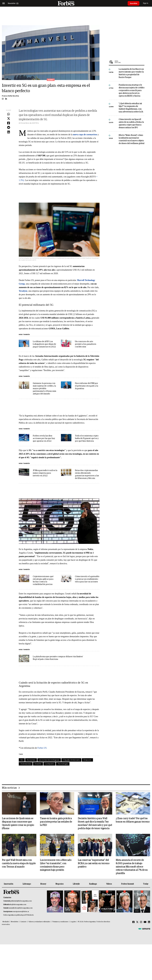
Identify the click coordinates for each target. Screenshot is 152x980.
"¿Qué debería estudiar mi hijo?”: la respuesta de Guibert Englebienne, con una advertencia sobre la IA (131, 108)
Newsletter (15, 922)
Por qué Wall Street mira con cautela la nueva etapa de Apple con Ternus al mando (19, 864)
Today (146, 884)
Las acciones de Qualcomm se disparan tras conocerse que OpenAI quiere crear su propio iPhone (18, 824)
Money (43, 884)
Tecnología (63, 764)
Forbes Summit (127, 884)
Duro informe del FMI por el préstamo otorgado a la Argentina (87, 386)
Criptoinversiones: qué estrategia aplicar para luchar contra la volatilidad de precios (43, 580)
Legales (73, 922)
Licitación (49, 764)
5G (22, 760)
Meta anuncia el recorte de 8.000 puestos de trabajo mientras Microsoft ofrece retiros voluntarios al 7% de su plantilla (132, 867)
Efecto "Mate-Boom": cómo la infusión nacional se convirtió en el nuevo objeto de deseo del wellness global (131, 139)
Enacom (87, 760)
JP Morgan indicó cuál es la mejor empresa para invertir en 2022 (45, 473)
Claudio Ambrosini (71, 760)
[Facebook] (133, 922)
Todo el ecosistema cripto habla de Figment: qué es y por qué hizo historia (87, 438)
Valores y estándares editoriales (39, 922)
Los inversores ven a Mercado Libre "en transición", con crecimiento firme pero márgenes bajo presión (56, 865)
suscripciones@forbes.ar (21, 912)
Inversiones (26, 764)
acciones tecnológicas (49, 760)
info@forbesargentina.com (18, 905)
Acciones (31, 760)
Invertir (38, 764)
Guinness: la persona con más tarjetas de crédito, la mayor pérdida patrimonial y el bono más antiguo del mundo (44, 389)
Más (130, 62)
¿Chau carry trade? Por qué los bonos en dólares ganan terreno (133, 820)
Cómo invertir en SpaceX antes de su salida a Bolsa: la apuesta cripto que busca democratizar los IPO (131, 124)
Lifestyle (76, 884)
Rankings (93, 884)
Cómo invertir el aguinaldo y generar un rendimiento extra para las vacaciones (87, 579)
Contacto (23, 922)
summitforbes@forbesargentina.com (21, 908)
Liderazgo (27, 884)
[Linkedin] (149, 922)
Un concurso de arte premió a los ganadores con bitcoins (86, 344)
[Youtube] (145, 922)
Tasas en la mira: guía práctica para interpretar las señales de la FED (56, 822)
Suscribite (134, 3)
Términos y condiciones (60, 922)
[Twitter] (137, 922)
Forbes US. (42, 748)
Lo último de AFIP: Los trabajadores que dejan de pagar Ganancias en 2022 (44, 344)
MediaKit (6, 922)
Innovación (8, 884)
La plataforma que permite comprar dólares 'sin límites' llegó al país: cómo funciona (58, 658)
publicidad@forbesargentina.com (21, 901)
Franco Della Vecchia (10, 96)
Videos (109, 884)
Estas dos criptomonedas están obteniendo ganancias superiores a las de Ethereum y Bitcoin (87, 474)
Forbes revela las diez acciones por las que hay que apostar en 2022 (44, 438)
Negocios (59, 884)
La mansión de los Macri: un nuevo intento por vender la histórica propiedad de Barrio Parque (131, 73)
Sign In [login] (146, 3)
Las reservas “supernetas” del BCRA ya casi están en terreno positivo (94, 864)
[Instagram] (141, 922)
